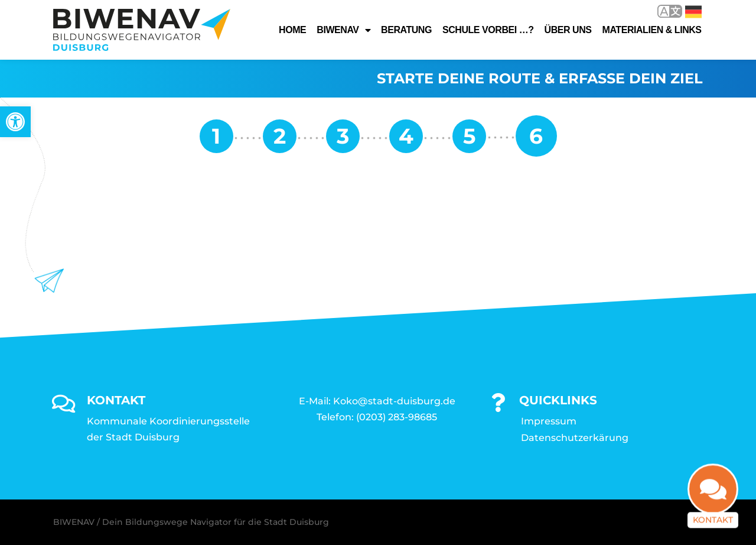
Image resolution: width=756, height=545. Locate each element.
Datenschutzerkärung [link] (575, 438)
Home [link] (292, 30)
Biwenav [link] (343, 30)
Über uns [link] (568, 30)
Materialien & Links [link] (652, 30)
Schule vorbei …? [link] (488, 30)
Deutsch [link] (693, 12)
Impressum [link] (549, 421)
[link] (15, 122)
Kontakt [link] (713, 523)
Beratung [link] (406, 30)
